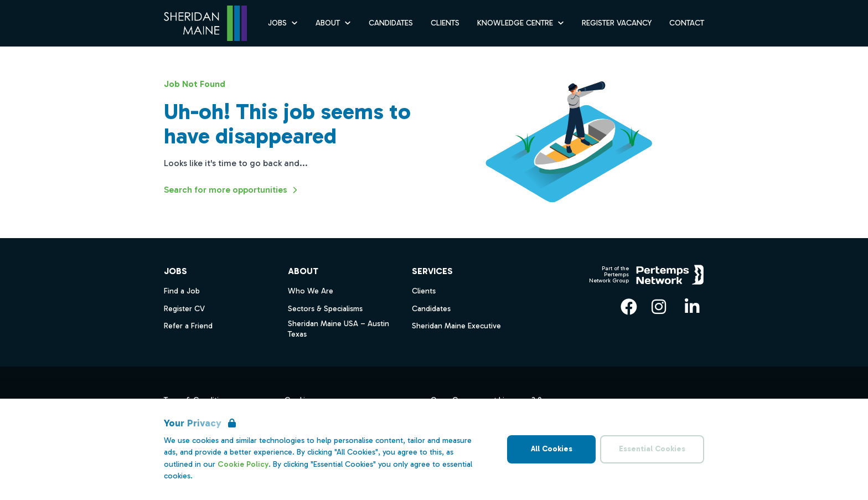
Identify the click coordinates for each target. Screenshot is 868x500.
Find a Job (182, 291)
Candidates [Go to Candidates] (391, 23)
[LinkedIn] (692, 307)
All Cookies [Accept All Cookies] (552, 449)
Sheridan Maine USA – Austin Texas (339, 329)
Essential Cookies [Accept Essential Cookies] (652, 449)
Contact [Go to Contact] (687, 23)
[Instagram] (659, 307)
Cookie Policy (243, 464)
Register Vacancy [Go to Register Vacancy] (617, 23)
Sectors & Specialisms (325, 309)
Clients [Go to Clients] (445, 23)
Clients (424, 291)
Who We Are (311, 291)
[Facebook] (629, 307)
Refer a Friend (188, 326)
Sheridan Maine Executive (456, 326)
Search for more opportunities (232, 190)
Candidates (431, 309)
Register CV (184, 309)
